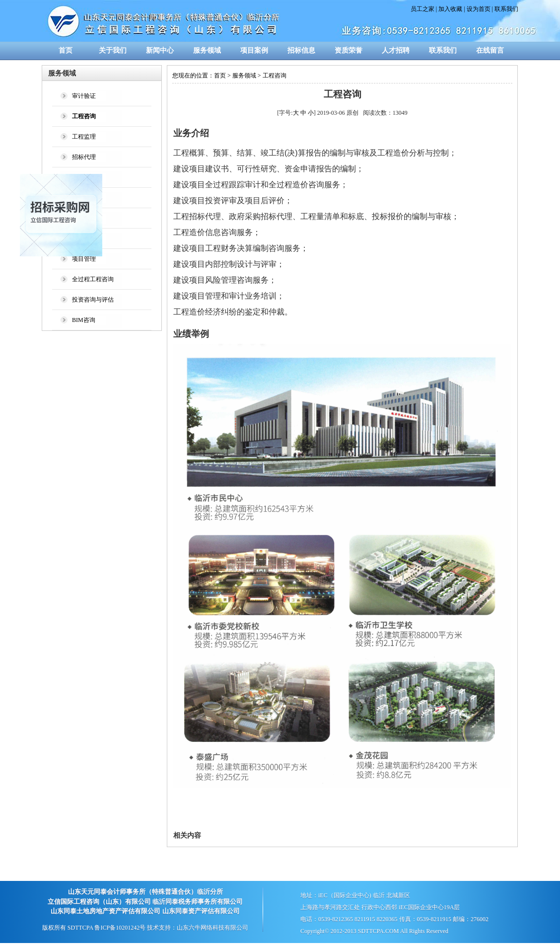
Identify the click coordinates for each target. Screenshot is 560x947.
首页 (66, 50)
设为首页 (479, 9)
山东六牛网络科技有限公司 (212, 928)
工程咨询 (275, 76)
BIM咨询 (84, 320)
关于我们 (113, 50)
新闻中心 (160, 50)
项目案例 (254, 50)
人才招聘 (396, 50)
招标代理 (84, 157)
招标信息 (301, 50)
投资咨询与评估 (93, 300)
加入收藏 (450, 9)
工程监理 (84, 137)
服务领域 (207, 50)
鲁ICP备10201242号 (120, 928)
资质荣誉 (349, 50)
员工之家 (422, 9)
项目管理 (84, 259)
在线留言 (490, 50)
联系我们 (506, 9)
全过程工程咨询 (93, 279)
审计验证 (84, 96)
